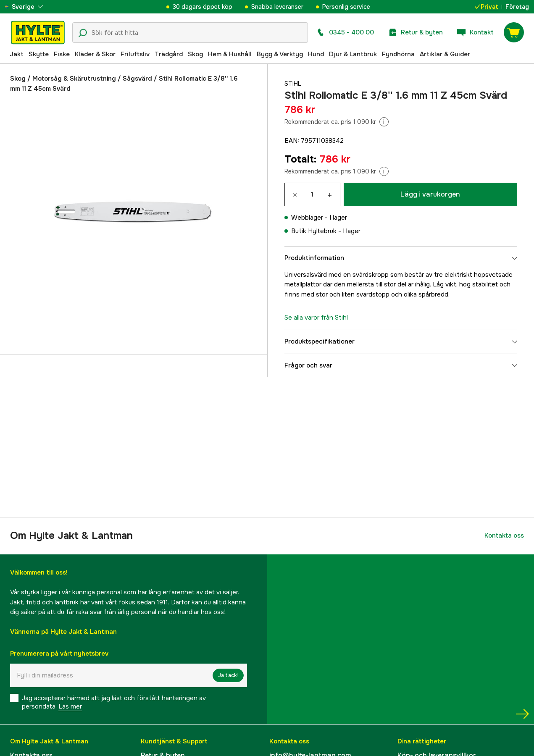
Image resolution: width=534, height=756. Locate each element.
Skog (195, 54)
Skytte (39, 54)
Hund (316, 54)
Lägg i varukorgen (430, 194)
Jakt (17, 54)
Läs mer (70, 706)
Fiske (62, 54)
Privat (487, 7)
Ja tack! (228, 675)
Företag (517, 7)
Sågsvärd (137, 79)
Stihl (293, 84)
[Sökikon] (83, 33)
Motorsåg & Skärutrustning (74, 79)
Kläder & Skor (95, 54)
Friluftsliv (135, 54)
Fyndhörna (398, 54)
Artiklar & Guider (445, 54)
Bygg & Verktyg (280, 54)
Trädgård (169, 54)
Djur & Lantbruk (353, 54)
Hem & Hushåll (230, 54)
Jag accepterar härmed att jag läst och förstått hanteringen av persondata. (114, 702)
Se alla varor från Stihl (316, 318)
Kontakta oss (504, 535)
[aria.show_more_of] (31, 7)
